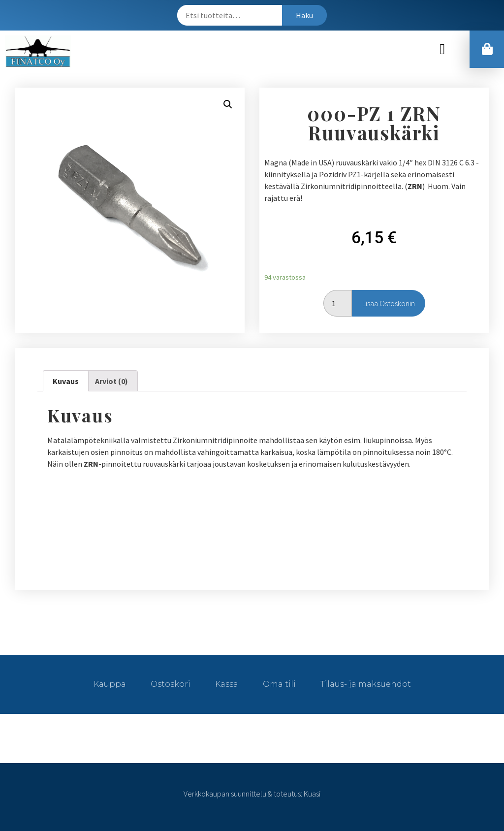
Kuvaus (66, 381)
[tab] (66, 381)
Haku (304, 15)
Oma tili (279, 684)
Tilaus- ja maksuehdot (366, 684)
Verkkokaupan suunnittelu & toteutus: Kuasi (252, 794)
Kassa (227, 684)
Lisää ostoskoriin (389, 303)
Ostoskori (171, 684)
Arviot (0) (111, 381)
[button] (442, 49)
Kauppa (110, 684)
